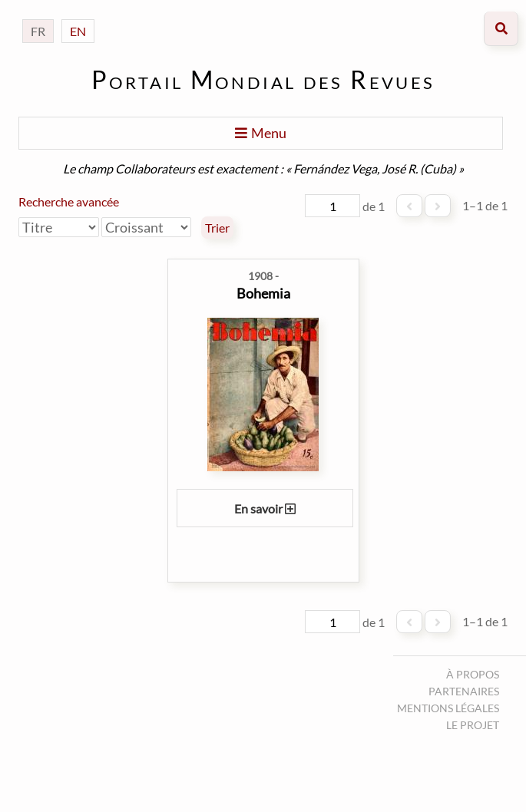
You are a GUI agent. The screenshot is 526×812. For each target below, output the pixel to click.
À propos (473, 674)
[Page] (332, 206)
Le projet (473, 725)
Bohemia (263, 293)
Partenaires (464, 691)
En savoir (265, 508)
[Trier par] (59, 227)
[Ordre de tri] (146, 227)
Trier (217, 228)
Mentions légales (448, 708)
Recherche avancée (69, 201)
